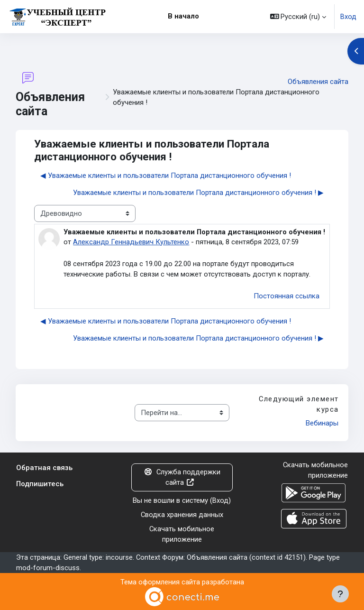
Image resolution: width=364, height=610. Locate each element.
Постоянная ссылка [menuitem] (287, 296)
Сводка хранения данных (182, 515)
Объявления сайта (318, 82)
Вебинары (322, 423)
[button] (298, 17)
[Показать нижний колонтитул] (340, 594)
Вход (348, 17)
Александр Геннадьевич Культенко (131, 242)
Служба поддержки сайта (182, 477)
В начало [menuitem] (183, 16)
